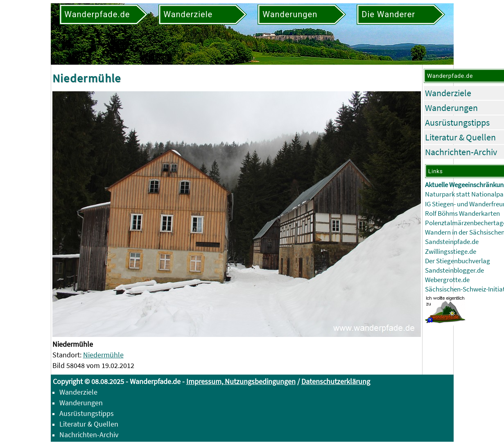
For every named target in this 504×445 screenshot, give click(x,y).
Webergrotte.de (447, 280)
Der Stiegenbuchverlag (458, 261)
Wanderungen (451, 108)
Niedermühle (103, 355)
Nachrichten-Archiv (461, 152)
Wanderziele (448, 93)
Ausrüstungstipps (457, 122)
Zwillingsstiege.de (451, 252)
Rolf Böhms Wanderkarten (462, 213)
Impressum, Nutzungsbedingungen (241, 381)
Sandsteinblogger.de (454, 270)
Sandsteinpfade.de (452, 242)
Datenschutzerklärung (336, 381)
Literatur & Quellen (460, 137)
